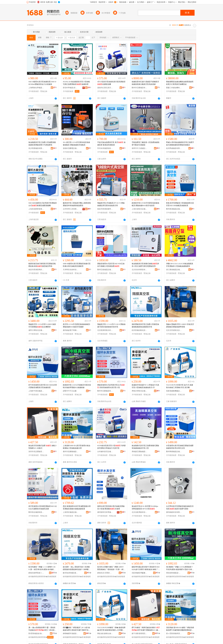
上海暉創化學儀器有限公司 (36, 88)
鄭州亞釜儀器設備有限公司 (105, 270)
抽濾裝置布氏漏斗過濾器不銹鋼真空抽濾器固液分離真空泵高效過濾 (145, 83)
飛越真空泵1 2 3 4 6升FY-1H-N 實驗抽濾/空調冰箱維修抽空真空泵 (111, 326)
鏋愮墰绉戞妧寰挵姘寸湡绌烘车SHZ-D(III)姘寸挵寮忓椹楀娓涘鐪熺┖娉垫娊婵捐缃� (146, 568)
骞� (54, 573)
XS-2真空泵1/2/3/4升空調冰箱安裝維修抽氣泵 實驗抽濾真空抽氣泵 (76, 144)
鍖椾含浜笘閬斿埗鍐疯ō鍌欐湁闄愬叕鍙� (105, 573)
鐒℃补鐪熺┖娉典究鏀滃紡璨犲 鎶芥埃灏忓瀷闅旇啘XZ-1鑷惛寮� (146, 629)
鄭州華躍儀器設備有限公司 (174, 452)
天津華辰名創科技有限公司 (71, 270)
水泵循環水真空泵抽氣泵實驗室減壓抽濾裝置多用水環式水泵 (180, 447)
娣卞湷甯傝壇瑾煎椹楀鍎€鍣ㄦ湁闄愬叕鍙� (140, 633)
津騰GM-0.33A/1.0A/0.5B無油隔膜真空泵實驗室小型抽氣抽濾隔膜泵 (180, 265)
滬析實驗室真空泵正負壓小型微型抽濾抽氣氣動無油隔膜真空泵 (145, 326)
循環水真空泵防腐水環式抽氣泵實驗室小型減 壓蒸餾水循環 (111, 508)
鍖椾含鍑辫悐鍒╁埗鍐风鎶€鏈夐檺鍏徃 (36, 573)
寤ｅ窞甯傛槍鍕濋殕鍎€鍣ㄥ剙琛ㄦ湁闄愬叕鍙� (174, 633)
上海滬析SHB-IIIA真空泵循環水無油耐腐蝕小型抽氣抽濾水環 (77, 447)
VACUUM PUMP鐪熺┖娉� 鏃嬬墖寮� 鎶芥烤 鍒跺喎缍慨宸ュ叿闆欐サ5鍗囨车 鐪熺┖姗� (111, 629)
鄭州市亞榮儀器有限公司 (140, 88)
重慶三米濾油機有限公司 (174, 88)
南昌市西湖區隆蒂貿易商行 (105, 209)
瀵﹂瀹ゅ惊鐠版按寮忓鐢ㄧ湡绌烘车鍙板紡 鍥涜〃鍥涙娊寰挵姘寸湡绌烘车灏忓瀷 (43, 629)
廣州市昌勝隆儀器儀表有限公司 (71, 452)
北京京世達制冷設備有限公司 (174, 330)
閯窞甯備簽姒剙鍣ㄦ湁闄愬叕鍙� (36, 633)
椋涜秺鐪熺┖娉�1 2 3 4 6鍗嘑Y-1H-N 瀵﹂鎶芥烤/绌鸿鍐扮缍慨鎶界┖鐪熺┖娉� (42, 568)
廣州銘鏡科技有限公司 (174, 512)
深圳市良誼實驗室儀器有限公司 (36, 452)
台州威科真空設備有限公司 (105, 452)
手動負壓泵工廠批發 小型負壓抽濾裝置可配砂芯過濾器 (146, 144)
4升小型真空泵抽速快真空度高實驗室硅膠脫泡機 (111, 83)
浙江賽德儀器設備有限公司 (174, 270)
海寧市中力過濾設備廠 (140, 148)
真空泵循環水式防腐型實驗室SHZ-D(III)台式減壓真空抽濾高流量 (43, 508)
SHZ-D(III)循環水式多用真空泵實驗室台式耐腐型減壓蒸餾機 (43, 204)
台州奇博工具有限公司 (71, 209)
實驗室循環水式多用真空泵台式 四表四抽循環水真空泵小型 (111, 386)
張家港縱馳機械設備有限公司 (174, 391)
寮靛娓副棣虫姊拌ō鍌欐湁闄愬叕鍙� (105, 633)
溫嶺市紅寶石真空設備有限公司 (105, 88)
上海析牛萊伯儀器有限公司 (36, 391)
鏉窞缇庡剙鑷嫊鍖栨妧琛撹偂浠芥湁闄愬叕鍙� (71, 573)
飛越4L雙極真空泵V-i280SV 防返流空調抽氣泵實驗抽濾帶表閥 (180, 326)
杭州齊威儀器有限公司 (174, 148)
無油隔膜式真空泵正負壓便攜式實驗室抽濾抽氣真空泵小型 (145, 447)
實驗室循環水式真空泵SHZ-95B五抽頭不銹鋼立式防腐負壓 (111, 265)
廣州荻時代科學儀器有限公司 (105, 512)
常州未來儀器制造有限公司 (105, 148)
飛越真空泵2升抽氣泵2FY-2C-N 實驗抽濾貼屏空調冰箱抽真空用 (111, 204)
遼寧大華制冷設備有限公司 (36, 330)
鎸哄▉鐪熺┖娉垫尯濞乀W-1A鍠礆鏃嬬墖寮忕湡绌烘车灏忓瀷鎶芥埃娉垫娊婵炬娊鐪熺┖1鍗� (77, 629)
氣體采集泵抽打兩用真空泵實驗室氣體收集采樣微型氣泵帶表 (42, 265)
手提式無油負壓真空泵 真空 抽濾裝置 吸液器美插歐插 (111, 144)
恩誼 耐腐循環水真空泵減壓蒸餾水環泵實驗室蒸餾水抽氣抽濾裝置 (77, 508)
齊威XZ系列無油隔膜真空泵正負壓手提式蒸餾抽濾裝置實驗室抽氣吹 (180, 144)
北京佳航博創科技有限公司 (140, 512)
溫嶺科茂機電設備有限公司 (71, 148)
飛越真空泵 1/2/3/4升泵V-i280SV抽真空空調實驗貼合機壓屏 (42, 326)
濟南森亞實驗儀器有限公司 (140, 452)
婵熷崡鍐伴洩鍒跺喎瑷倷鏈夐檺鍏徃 (71, 633)
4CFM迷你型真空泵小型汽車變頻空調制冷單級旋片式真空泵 (111, 447)
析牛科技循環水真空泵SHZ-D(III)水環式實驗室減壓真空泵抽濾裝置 (43, 386)
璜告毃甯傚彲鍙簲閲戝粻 (174, 573)
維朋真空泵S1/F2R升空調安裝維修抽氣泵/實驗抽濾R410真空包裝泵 (145, 204)
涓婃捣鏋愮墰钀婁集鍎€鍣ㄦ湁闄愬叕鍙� (140, 573)
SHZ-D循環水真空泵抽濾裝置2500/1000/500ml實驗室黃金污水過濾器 (42, 83)
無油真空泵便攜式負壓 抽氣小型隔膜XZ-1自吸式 (43, 447)
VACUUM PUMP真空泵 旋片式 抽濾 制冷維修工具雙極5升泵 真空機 (180, 386)
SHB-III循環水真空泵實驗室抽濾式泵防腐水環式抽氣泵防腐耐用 (77, 265)
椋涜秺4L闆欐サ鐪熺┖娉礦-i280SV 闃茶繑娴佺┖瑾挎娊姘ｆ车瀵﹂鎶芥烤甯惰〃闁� (111, 568)
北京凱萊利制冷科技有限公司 (105, 330)
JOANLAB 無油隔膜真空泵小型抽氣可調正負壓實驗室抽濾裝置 (76, 83)
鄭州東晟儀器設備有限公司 (174, 209)
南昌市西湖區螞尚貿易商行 (36, 270)
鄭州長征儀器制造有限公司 (36, 512)
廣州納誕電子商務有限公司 (71, 330)
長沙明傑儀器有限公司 (36, 148)
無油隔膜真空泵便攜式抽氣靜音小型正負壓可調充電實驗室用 (145, 265)
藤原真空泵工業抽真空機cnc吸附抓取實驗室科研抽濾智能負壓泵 (77, 204)
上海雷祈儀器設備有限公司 (71, 512)
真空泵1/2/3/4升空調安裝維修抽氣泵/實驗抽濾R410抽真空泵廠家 (77, 326)
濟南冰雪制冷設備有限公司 (140, 391)
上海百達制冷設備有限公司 (140, 209)
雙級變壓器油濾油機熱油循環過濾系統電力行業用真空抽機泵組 (180, 83)
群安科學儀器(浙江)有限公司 (71, 88)
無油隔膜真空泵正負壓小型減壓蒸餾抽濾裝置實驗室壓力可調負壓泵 (42, 144)
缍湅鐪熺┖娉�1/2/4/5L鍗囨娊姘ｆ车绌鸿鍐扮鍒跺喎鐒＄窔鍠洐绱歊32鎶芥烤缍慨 (180, 568)
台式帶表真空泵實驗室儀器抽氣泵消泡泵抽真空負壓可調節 (180, 508)
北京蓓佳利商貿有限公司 (140, 270)
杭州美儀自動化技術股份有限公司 (140, 330)
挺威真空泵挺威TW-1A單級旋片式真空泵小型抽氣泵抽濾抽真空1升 (145, 386)
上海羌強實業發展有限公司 (36, 209)
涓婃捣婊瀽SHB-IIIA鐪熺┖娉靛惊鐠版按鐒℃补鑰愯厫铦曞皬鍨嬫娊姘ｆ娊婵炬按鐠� (180, 629)
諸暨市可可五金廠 (70, 391)
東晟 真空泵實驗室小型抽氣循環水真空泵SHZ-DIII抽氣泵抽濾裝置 (180, 204)
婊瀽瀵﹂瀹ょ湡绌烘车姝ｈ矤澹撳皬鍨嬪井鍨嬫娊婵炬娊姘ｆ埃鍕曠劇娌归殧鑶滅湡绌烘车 (77, 568)
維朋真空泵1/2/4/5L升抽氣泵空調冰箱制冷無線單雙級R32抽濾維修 (77, 386)
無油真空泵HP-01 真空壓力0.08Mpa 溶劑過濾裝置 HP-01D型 (145, 508)
